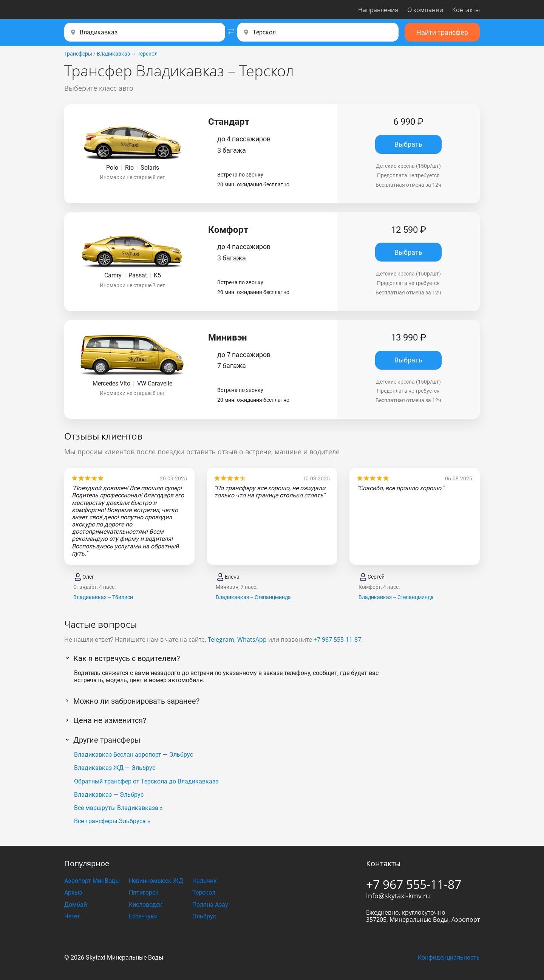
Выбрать (408, 144)
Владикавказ (113, 54)
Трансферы (78, 54)
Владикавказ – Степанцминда (253, 597)
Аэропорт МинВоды (92, 881)
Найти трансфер (442, 32)
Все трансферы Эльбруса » (112, 821)
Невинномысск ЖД (156, 881)
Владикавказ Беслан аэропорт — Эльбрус (134, 755)
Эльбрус (204, 916)
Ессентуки (143, 916)
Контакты (466, 10)
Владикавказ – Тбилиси (103, 597)
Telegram (221, 639)
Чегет (72, 916)
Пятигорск (144, 893)
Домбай (76, 905)
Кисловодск (146, 905)
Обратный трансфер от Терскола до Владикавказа (146, 781)
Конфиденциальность (449, 958)
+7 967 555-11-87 (337, 639)
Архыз (73, 893)
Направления (378, 10)
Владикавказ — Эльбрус (109, 795)
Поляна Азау (210, 905)
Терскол (148, 54)
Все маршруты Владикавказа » (118, 808)
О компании (425, 10)
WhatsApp (252, 639)
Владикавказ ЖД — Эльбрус (115, 768)
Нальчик (205, 881)
